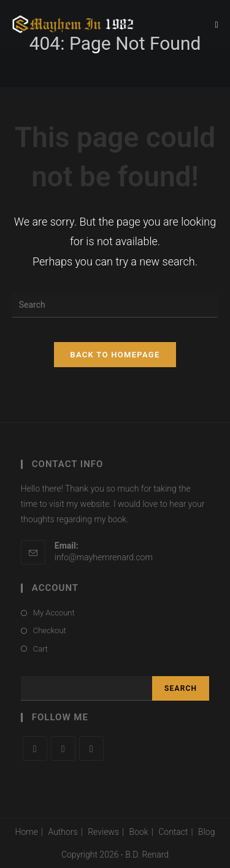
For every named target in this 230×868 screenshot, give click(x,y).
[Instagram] (91, 748)
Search (181, 688)
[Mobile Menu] (217, 25)
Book (139, 832)
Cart (40, 649)
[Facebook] (63, 748)
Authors (63, 832)
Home (27, 832)
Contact (173, 832)
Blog (206, 832)
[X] (35, 748)
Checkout (50, 630)
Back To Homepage (115, 355)
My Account (54, 613)
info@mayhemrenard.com (104, 557)
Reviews (103, 832)
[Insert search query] (115, 305)
